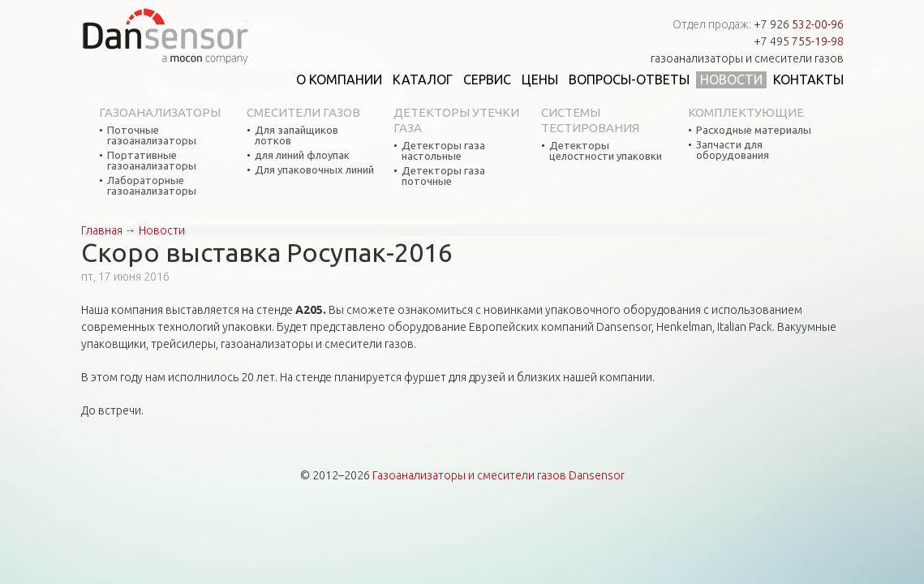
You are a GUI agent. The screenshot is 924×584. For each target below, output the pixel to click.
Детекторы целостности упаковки (606, 151)
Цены (540, 79)
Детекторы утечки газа (456, 120)
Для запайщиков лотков (297, 135)
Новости (731, 79)
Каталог (423, 79)
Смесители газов (303, 112)
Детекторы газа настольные (443, 151)
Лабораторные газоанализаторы (152, 186)
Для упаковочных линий (314, 170)
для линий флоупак (302, 155)
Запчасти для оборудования (733, 150)
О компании (339, 79)
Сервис (487, 79)
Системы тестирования (590, 120)
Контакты (808, 79)
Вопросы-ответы (629, 79)
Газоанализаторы (160, 112)
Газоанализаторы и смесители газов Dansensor (499, 475)
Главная (102, 230)
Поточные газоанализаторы (152, 135)
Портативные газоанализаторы (152, 161)
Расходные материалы (754, 130)
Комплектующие (746, 112)
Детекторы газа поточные (443, 176)
